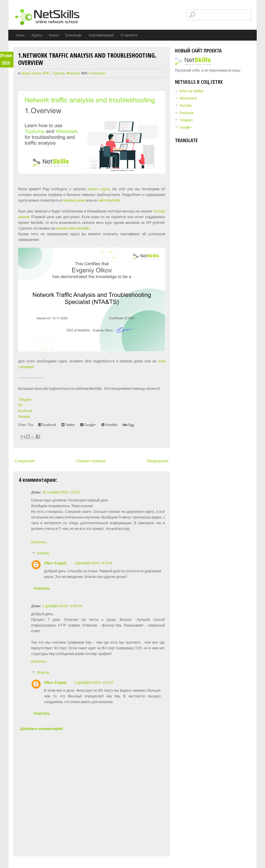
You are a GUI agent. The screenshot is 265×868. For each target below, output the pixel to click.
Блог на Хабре (192, 91)
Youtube (24, 416)
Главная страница (91, 461)
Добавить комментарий (42, 729)
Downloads (74, 35)
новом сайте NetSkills (73, 228)
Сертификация (101, 35)
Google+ (88, 425)
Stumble (109, 425)
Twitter (68, 425)
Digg (128, 425)
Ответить (39, 542)
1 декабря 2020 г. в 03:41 (93, 563)
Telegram (25, 399)
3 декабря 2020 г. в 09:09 (62, 606)
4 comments (97, 73)
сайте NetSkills (109, 200)
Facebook (25, 411)
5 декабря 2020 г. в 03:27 (94, 682)
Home (20, 35)
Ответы (43, 553)
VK (20, 405)
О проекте (129, 35)
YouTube (186, 105)
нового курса (99, 189)
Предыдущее (158, 461)
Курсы (37, 35)
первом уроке (74, 200)
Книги (54, 35)
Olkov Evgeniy (55, 563)
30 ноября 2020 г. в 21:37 (61, 492)
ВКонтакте (188, 98)
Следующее (25, 461)
